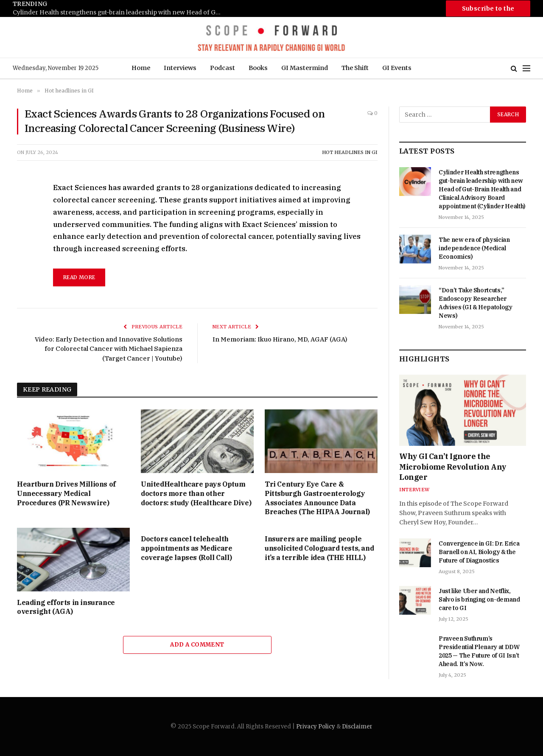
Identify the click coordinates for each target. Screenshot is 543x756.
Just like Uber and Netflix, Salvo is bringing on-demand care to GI (479, 599)
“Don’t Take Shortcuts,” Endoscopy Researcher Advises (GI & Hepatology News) (476, 303)
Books (258, 68)
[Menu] (526, 69)
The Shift (355, 68)
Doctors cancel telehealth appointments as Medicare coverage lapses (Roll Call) (186, 548)
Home (141, 68)
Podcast (223, 68)
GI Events (397, 68)
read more (79, 277)
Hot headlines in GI (350, 152)
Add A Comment (197, 645)
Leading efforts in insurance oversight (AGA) (66, 607)
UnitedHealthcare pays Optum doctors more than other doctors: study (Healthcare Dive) (196, 493)
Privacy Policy (316, 727)
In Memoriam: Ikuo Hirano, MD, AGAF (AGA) (280, 339)
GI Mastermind (305, 68)
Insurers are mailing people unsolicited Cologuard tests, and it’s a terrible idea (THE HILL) (319, 548)
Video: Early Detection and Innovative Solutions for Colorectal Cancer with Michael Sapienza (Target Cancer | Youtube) (109, 349)
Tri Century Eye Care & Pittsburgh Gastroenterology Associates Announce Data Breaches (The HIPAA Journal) (317, 498)
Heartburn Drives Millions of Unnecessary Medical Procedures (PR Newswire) (66, 493)
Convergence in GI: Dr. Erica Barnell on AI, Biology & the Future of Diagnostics (479, 552)
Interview (414, 490)
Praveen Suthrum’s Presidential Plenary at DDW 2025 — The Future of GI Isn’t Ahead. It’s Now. (479, 651)
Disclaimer (357, 727)
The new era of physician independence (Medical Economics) (474, 248)
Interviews (180, 68)
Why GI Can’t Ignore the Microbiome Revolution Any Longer (453, 467)
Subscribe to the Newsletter (488, 11)
